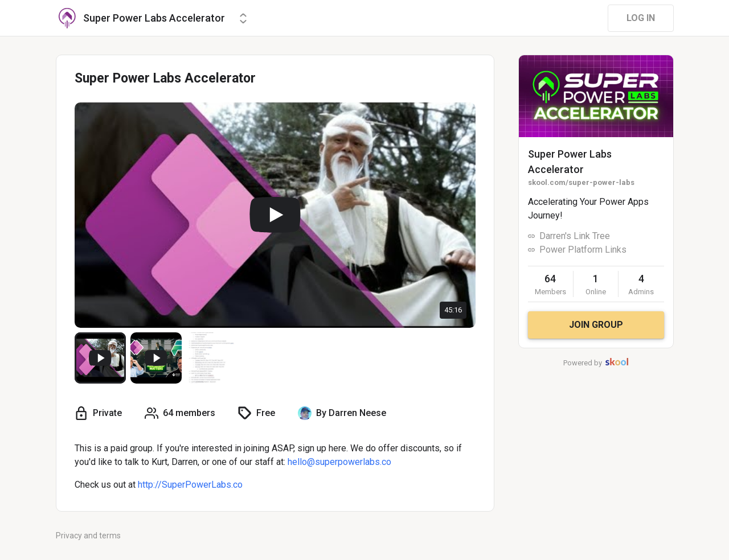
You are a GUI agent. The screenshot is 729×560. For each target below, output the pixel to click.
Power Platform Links (583, 250)
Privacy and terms (88, 536)
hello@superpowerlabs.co (339, 462)
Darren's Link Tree (575, 236)
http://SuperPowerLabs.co (190, 485)
